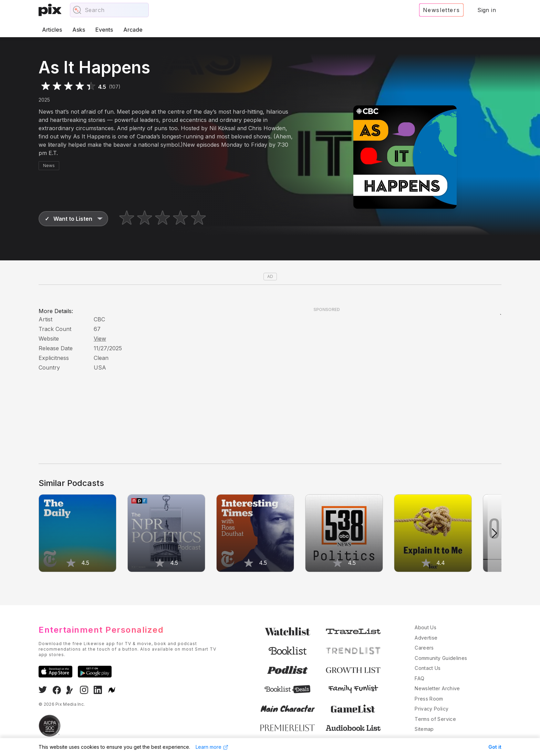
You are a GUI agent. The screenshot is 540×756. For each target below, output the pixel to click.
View (100, 339)
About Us (425, 627)
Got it (495, 747)
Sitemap (424, 729)
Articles (52, 30)
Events (104, 30)
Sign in (487, 10)
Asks (79, 30)
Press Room (429, 699)
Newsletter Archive (437, 688)
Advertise (426, 638)
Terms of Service (435, 719)
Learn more (212, 747)
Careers (424, 648)
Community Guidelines (441, 658)
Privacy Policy (432, 709)
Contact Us (428, 668)
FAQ (419, 678)
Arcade (133, 30)
